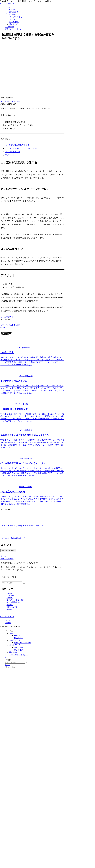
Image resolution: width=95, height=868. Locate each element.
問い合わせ (14, 652)
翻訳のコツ (19, 638)
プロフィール (15, 640)
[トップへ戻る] (1, 672)
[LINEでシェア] (17, 102)
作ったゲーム (15, 645)
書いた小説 (19, 650)
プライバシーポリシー (19, 655)
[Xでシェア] (2, 102)
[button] (24, 583)
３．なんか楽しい (13, 152)
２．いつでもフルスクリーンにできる (21, 148)
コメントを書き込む (8, 550)
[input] (12, 583)
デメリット (10, 155)
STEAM (17, 636)
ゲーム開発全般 (7, 317)
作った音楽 (19, 647)
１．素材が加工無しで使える (17, 145)
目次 (2, 139)
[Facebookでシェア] (9, 102)
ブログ (12, 633)
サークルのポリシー (22, 643)
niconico (8, 623)
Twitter (7, 621)
